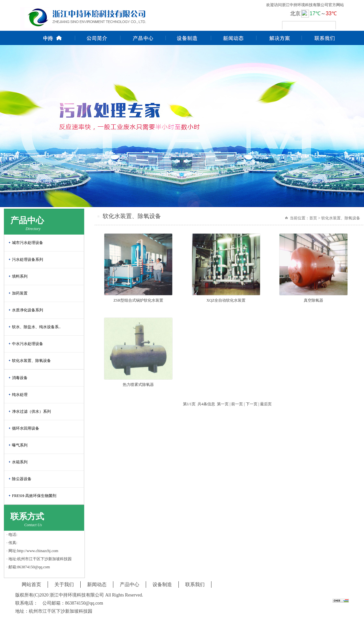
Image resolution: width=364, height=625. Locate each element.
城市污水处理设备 (28, 243)
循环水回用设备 (26, 428)
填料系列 (20, 276)
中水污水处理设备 (28, 344)
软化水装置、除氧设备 (31, 361)
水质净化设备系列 (28, 310)
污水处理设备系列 (28, 260)
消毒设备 (20, 378)
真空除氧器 (313, 300)
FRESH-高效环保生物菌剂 (34, 496)
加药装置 (20, 293)
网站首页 (31, 584)
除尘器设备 (22, 479)
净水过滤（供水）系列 (31, 411)
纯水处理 (20, 395)
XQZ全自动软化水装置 (226, 300)
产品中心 (130, 584)
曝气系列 (20, 445)
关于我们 (64, 584)
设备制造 (162, 584)
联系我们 (195, 584)
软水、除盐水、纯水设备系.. (36, 327)
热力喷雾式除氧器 (138, 385)
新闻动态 (97, 584)
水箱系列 (20, 462)
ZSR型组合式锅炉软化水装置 (138, 300)
